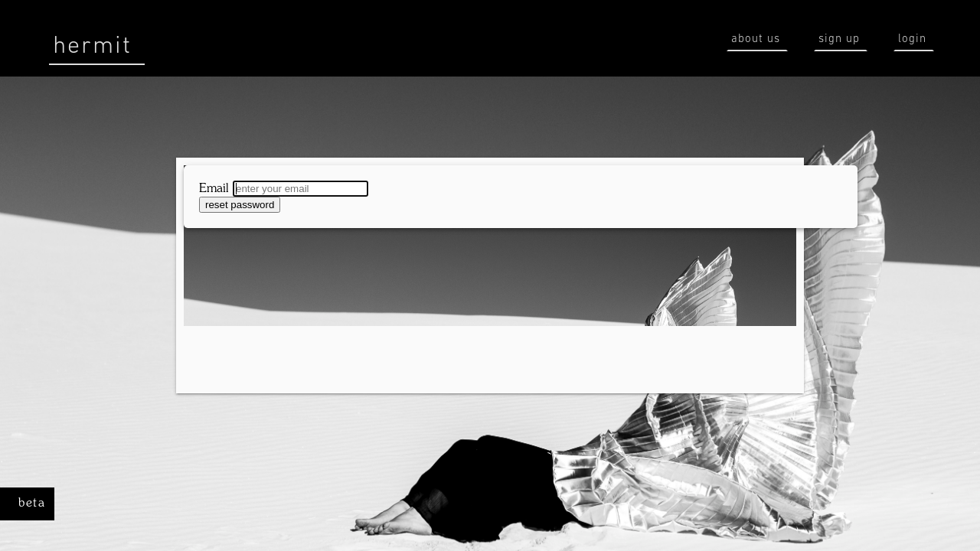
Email (214, 189)
